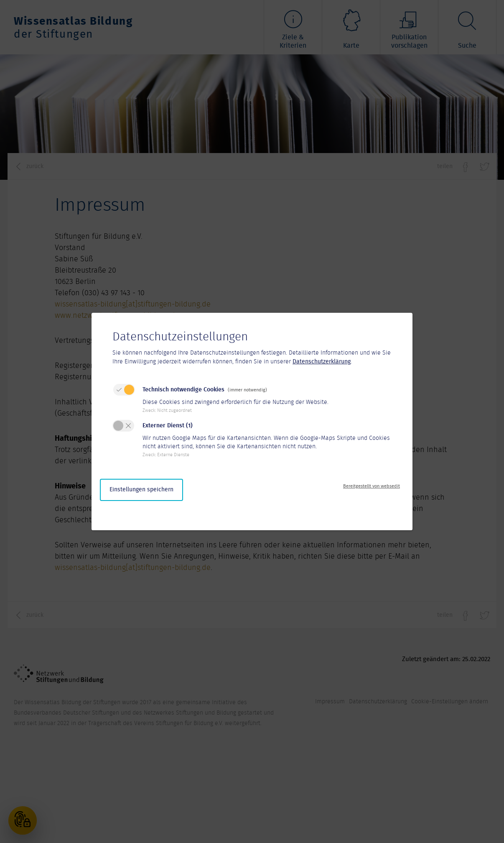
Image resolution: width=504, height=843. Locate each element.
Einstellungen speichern (141, 490)
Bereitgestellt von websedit (372, 486)
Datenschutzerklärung (322, 362)
